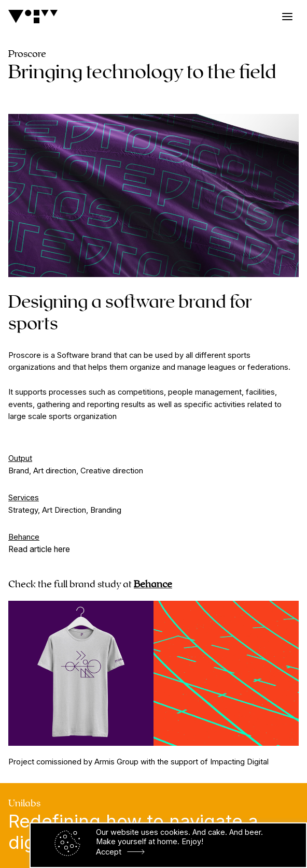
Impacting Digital (239, 762)
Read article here (39, 549)
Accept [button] (109, 852)
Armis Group (116, 762)
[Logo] (33, 17)
